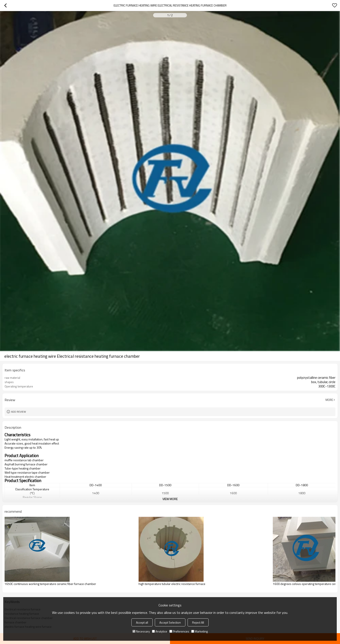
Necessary (141, 631)
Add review (19, 412)
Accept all (142, 622)
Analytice (160, 631)
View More (170, 499)
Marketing (199, 631)
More (329, 400)
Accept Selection (170, 622)
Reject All (198, 622)
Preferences (179, 631)
